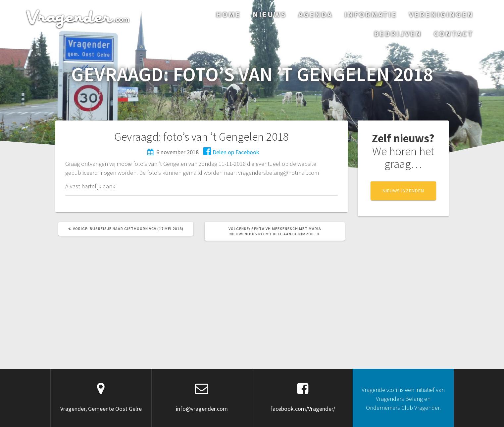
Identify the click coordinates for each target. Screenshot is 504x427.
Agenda (315, 14)
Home (228, 14)
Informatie (371, 14)
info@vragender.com (202, 409)
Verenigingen (441, 14)
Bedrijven (398, 34)
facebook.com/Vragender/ (303, 409)
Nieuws (270, 14)
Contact (454, 34)
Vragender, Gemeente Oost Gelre (101, 409)
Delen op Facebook (231, 152)
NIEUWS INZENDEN (403, 191)
